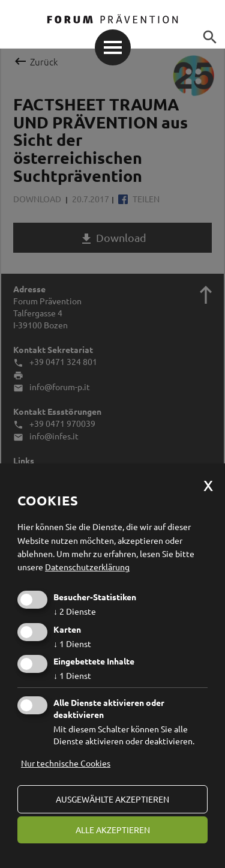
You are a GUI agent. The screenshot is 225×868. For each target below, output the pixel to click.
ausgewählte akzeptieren (112, 799)
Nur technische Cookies (66, 763)
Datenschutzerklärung (87, 567)
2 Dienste (75, 611)
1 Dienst (72, 643)
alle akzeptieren (113, 830)
